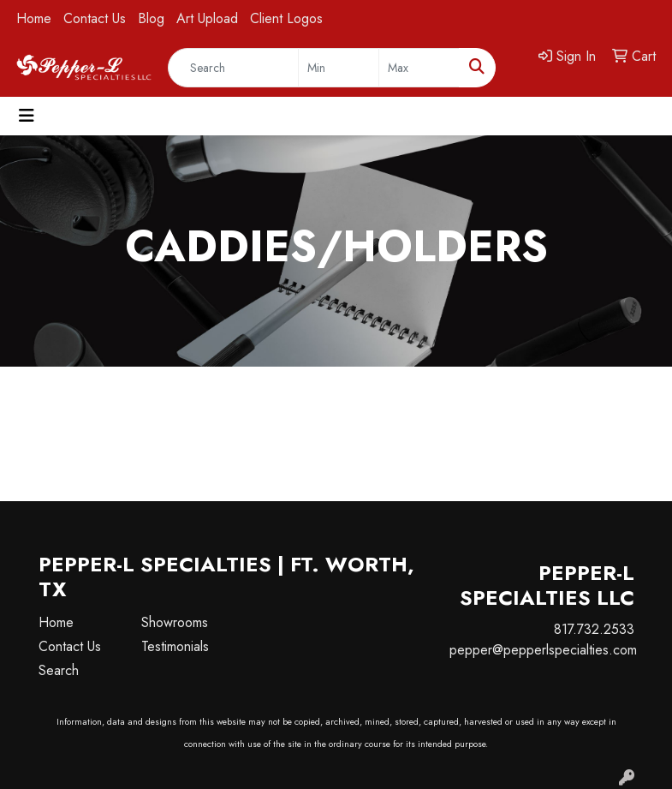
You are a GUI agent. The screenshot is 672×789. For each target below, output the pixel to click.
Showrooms (175, 622)
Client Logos (286, 18)
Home (34, 18)
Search (59, 670)
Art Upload (207, 18)
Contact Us (95, 18)
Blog (151, 18)
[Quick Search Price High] (419, 68)
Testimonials (175, 646)
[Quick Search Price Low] (339, 68)
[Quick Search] (233, 68)
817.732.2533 (594, 629)
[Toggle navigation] (27, 116)
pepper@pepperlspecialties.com (543, 650)
